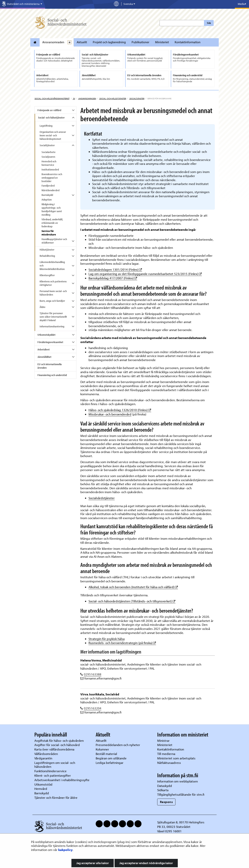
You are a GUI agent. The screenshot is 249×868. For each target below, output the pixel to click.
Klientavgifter (47, 275)
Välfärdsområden (46, 754)
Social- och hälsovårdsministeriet (52, 99)
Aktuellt (82, 42)
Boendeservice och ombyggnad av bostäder (52, 178)
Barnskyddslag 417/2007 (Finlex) (113, 278)
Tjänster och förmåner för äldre (56, 798)
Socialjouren (48, 157)
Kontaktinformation (188, 42)
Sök (209, 23)
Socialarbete (49, 152)
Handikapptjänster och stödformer (54, 241)
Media (242, 4)
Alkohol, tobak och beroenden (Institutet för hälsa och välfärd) (133, 587)
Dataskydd (165, 786)
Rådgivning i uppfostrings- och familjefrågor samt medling (52, 209)
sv (74, 99)
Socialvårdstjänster (102, 498)
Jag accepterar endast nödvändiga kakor (146, 863)
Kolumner (102, 749)
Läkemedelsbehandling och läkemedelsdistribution (52, 265)
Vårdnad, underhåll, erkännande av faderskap (52, 223)
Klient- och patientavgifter (53, 775)
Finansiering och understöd (52, 375)
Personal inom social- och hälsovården (53, 293)
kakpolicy (65, 850)
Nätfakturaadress (169, 763)
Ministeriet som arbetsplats (176, 758)
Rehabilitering (47, 256)
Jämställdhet (44, 357)
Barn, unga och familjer (52, 301)
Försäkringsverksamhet (50, 342)
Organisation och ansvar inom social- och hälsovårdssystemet (53, 135)
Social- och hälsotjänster (113, 99)
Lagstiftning (46, 126)
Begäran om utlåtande (111, 758)
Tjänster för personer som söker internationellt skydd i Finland (53, 317)
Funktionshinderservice (50, 771)
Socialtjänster (137, 99)
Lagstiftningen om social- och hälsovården (55, 765)
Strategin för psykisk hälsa (107, 639)
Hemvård (41, 789)
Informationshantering (52, 326)
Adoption (47, 200)
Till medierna (166, 754)
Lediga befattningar (110, 763)
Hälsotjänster (47, 250)
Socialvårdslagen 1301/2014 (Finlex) (115, 269)
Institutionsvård (50, 169)
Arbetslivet (44, 349)
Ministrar (163, 740)
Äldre (43, 307)
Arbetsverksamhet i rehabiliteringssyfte (62, 780)
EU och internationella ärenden (50, 366)
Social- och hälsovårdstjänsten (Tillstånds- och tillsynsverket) (132, 601)
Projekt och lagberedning (109, 42)
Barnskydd (47, 195)
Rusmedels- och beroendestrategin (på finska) (122, 643)
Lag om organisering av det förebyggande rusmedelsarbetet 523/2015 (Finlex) (145, 274)
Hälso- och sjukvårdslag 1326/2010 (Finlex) (120, 410)
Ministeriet (162, 42)
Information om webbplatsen (177, 781)
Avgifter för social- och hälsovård (57, 745)
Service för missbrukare (49, 233)
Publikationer (140, 42)
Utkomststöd (43, 784)
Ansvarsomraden (53, 42)
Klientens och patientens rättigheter (53, 283)
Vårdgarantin (43, 758)
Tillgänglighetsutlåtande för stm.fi (181, 794)
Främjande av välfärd (49, 110)
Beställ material (106, 754)
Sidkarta (163, 790)
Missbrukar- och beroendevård (110, 414)
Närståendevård (50, 190)
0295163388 (93, 674)
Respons (166, 802)
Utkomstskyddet (46, 335)
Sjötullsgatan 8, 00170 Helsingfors (181, 822)
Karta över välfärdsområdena (54, 749)
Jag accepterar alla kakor (93, 863)
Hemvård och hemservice (49, 163)
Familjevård (48, 186)
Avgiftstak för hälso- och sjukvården (59, 740)
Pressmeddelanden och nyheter (118, 745)
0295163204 (93, 708)
